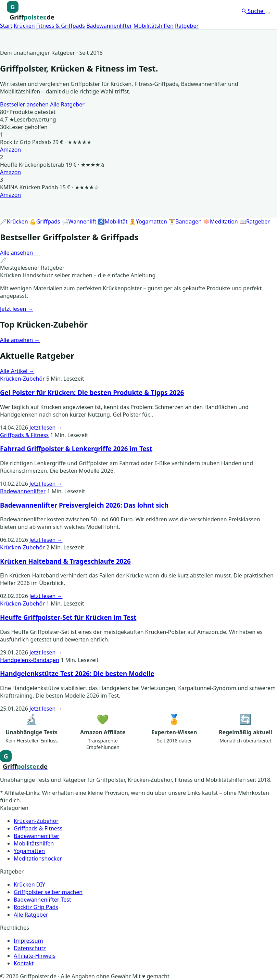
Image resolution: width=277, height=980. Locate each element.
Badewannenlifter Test (42, 900)
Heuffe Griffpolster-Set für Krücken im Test (68, 617)
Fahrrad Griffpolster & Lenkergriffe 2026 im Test (76, 449)
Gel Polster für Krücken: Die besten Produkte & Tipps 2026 (92, 392)
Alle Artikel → (17, 371)
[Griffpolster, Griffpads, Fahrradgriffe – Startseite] (31, 11)
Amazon (10, 150)
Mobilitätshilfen (154, 26)
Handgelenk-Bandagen (30, 660)
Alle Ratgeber (67, 104)
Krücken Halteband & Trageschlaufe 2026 (65, 561)
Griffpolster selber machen (48, 892)
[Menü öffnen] (267, 13)
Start (6, 26)
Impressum (28, 941)
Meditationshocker (38, 858)
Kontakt (24, 963)
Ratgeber (187, 26)
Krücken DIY (29, 884)
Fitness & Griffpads (61, 26)
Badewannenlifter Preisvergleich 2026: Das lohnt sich (84, 505)
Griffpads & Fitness (24, 435)
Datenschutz (30, 948)
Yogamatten (29, 851)
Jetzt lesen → (17, 309)
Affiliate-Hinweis (35, 956)
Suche (253, 11)
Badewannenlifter (109, 26)
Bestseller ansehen (24, 104)
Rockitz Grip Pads (36, 907)
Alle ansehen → (20, 253)
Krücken (24, 26)
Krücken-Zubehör (22, 379)
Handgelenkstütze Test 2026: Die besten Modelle (77, 673)
